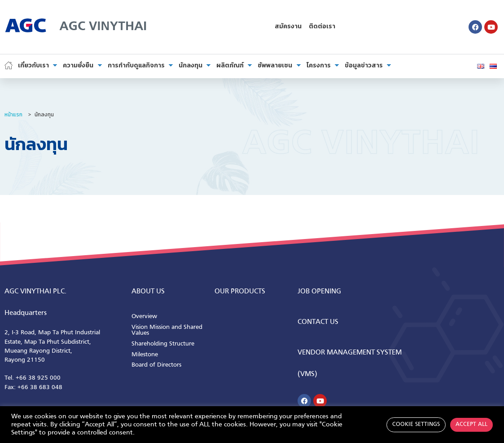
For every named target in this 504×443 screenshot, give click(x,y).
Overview (144, 317)
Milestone (145, 355)
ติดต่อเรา (322, 27)
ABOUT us (148, 292)
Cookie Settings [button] (416, 425)
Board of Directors (156, 365)
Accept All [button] (471, 425)
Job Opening (319, 292)
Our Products (240, 292)
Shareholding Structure (163, 344)
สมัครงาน (288, 27)
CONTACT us (318, 322)
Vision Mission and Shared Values (167, 330)
